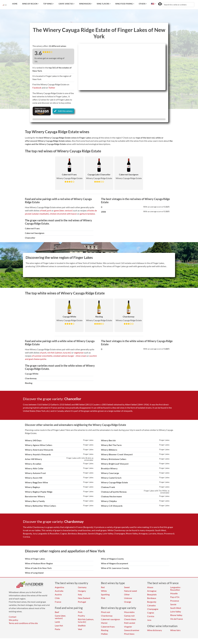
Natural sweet (131, 591)
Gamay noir (129, 616)
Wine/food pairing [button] (124, 4)
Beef (57, 612)
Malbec (104, 634)
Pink (103, 598)
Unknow (128, 598)
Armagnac (152, 591)
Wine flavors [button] (103, 4)
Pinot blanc (129, 634)
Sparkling (105, 594)
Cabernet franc (108, 627)
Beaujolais (152, 594)
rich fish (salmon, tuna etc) (59, 353)
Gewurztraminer (132, 630)
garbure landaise (87, 214)
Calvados (151, 605)
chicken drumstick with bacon (63, 214)
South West (176, 608)
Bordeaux (152, 598)
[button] (153, 4)
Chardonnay (107, 616)
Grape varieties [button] (66, 4)
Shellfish (82, 626)
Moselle (174, 593)
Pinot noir (106, 612)
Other (127, 594)
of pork (43, 353)
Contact (13, 617)
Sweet (127, 587)
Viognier (128, 627)
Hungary (82, 591)
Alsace (150, 587)
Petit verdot (130, 623)
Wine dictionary (155, 630)
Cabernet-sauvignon (110, 619)
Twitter (52, 88)
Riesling (105, 630)
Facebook (37, 88)
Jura (149, 620)
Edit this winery (63, 111)
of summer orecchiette (42, 356)
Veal (80, 629)
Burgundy (152, 602)
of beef (43, 210)
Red (103, 587)
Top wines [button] (48, 4)
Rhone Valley (176, 615)
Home (15, 4)
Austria (58, 594)
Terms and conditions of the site (23, 623)
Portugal (82, 602)
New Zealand (84, 598)
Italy (80, 594)
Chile (57, 598)
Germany (82, 587)
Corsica (151, 616)
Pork (80, 612)
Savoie (173, 604)
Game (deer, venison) (60, 617)
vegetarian (79, 353)
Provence (175, 601)
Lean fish (59, 626)
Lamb (57, 622)
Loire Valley (176, 612)
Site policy (13, 620)
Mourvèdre (129, 612)
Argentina (59, 587)
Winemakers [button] (85, 4)
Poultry (81, 616)
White (104, 591)
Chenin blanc (130, 619)
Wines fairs (175, 630)
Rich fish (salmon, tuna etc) (86, 621)
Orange (128, 602)
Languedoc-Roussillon (176, 588)
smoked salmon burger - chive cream (70, 356)
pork (49, 210)
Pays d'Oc (175, 597)
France (58, 602)
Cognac (151, 613)
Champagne (153, 609)
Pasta (57, 629)
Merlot (104, 623)
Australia (59, 591)
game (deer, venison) (63, 210)
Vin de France (177, 619)
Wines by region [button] (30, 4)
